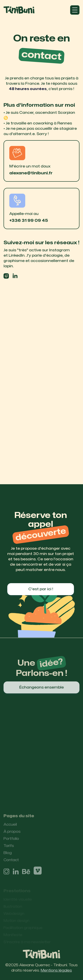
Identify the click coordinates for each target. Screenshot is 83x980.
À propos (12, 834)
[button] (75, 10)
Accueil (10, 827)
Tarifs (9, 848)
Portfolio (11, 841)
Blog (8, 856)
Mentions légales (56, 970)
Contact (11, 863)
